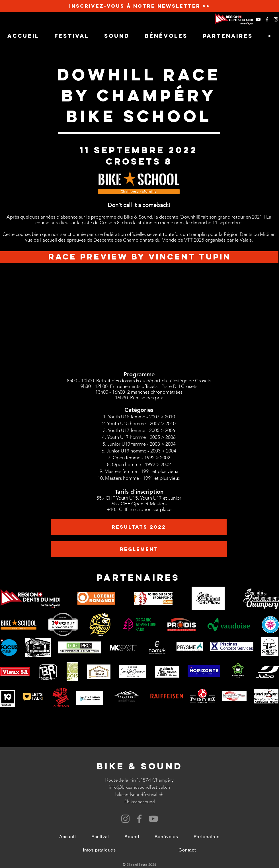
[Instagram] (125, 819)
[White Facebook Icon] (267, 19)
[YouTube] (153, 819)
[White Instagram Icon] (276, 19)
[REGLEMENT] (139, 549)
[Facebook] (139, 819)
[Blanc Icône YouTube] (258, 19)
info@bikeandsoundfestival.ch (139, 787)
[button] (99, 850)
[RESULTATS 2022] (139, 527)
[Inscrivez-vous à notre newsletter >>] (139, 6)
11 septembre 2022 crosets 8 (139, 156)
